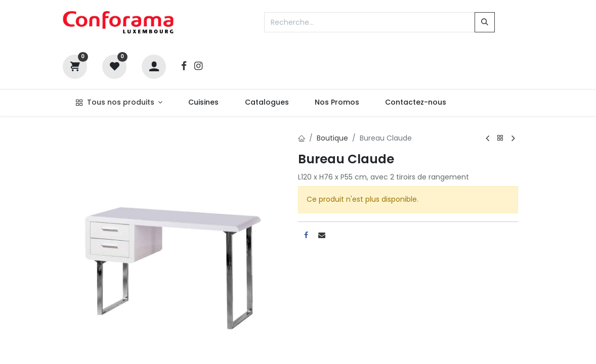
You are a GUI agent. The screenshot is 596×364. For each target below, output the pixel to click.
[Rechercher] (485, 22)
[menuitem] (204, 103)
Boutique (332, 138)
